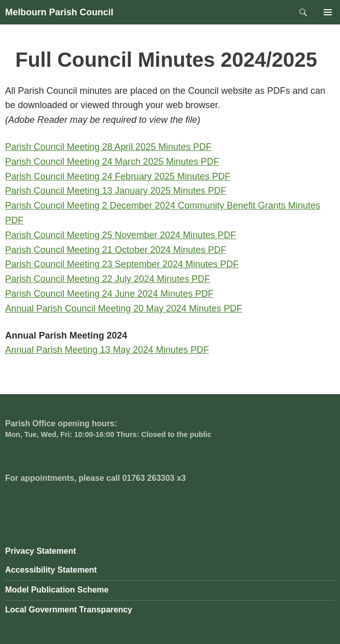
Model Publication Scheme (57, 590)
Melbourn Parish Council (59, 12)
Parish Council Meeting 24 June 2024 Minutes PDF (109, 294)
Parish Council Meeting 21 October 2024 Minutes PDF (116, 250)
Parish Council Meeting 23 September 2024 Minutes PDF (122, 264)
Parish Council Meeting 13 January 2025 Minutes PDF (116, 191)
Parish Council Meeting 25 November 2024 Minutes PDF (120, 235)
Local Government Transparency (69, 610)
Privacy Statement (41, 551)
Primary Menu (328, 12)
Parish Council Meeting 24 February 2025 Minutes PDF (118, 176)
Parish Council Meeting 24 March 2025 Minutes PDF (112, 162)
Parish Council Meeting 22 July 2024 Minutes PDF (107, 279)
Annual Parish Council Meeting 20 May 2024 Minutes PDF (124, 308)
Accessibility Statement (51, 570)
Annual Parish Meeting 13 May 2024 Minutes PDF (107, 350)
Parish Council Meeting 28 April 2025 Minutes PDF (108, 147)
